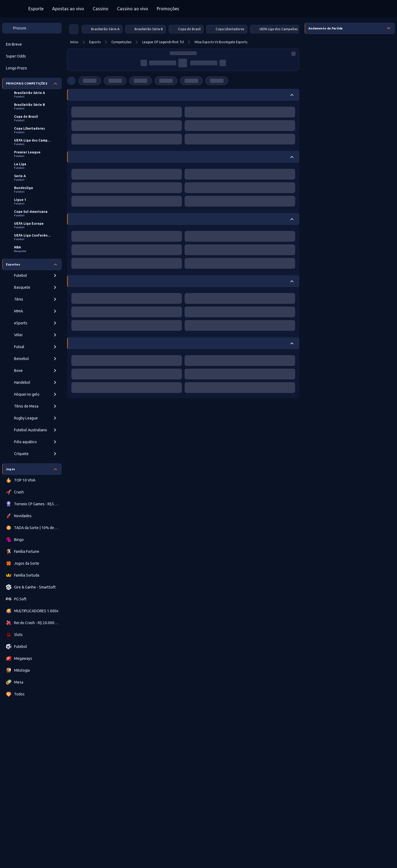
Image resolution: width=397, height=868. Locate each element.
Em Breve (14, 44)
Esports (95, 42)
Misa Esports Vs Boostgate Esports (221, 42)
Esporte (36, 9)
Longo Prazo (16, 68)
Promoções (168, 9)
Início (74, 42)
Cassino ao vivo (133, 9)
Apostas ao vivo (68, 9)
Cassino (101, 9)
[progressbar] (183, 53)
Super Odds (16, 56)
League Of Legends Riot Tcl (163, 42)
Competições (121, 42)
